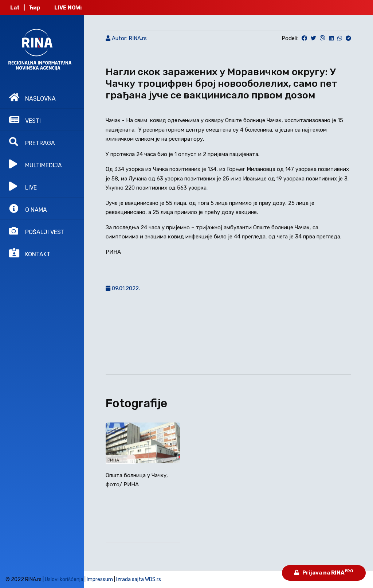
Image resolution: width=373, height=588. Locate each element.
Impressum (100, 579)
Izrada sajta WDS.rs (139, 579)
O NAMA (28, 209)
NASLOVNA (32, 97)
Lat (15, 8)
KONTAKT (30, 253)
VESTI (25, 120)
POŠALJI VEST (37, 231)
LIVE (23, 186)
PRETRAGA (32, 142)
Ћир (35, 8)
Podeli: (290, 38)
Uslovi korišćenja (64, 579)
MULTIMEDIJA (36, 164)
